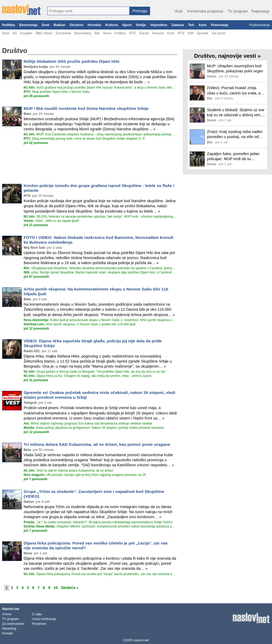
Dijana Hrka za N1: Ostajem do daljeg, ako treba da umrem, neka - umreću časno (88, 376)
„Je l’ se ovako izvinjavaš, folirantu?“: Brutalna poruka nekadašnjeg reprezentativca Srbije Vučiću (98, 522)
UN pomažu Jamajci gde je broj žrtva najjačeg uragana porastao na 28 (85, 475)
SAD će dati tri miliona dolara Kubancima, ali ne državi (68, 471)
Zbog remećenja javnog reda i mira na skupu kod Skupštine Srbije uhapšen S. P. (84, 139)
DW (191, 33)
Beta (6, 33)
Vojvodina (159, 25)
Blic (97, 33)
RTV (181, 33)
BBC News (44, 33)
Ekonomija (28, 25)
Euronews (63, 33)
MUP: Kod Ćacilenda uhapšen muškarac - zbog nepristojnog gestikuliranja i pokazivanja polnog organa (100, 134)
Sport (127, 25)
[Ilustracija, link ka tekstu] (197, 72)
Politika (8, 25)
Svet (46, 25)
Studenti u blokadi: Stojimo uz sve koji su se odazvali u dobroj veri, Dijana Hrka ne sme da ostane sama (236, 113)
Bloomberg (83, 33)
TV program (238, 11)
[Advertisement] (90, 164)
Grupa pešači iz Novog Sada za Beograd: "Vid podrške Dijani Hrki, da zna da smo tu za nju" (95, 372)
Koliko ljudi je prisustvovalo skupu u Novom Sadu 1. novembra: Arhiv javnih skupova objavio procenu (100, 320)
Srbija (141, 25)
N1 (15, 33)
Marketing (9, 629)
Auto (203, 25)
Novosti (158, 33)
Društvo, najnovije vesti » (228, 56)
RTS (132, 33)
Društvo (76, 25)
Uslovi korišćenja (44, 619)
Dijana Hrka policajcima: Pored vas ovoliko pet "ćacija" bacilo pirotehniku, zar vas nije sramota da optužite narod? (100, 574)
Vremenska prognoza (205, 11)
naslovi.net (141, 640)
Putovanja (220, 25)
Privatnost (39, 624)
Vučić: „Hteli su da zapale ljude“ (52, 221)
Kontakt (8, 633)
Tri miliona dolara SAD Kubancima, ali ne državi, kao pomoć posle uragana (97, 444)
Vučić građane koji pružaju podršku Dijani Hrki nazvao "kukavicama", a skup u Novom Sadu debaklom (100, 88)
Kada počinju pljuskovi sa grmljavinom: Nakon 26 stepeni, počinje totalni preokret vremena (94, 428)
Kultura (112, 25)
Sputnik (203, 33)
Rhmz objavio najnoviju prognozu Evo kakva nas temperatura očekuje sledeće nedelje (88, 423)
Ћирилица (260, 11)
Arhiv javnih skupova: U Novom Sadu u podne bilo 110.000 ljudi (80, 324)
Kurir (171, 33)
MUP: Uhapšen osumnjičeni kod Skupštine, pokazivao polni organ (235, 68)
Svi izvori (218, 33)
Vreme (7, 614)
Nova (107, 33)
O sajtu (37, 614)
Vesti (178, 11)
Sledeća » (70, 588)
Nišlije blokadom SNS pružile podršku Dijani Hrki (71, 61)
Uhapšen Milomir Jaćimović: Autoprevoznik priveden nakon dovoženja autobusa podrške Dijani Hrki (100, 526)
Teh (191, 25)
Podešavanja (259, 25)
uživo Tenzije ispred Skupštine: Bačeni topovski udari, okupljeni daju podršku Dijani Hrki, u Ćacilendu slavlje (100, 272)
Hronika (94, 25)
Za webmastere (13, 624)
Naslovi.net (11, 609)
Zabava (178, 25)
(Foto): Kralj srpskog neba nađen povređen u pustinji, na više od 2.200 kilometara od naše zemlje (235, 134)
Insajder (26, 33)
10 (56, 588)
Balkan (60, 25)
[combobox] (88, 11)
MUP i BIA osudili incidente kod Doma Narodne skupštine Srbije (86, 108)
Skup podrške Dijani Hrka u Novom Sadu (57, 92)
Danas (144, 33)
